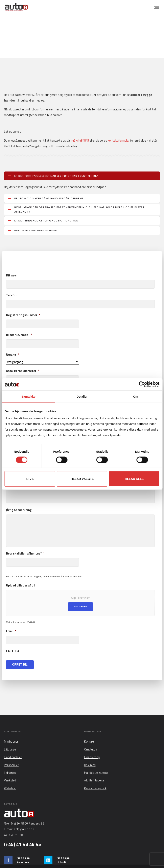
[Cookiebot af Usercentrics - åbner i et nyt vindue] (142, 384)
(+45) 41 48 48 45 (23, 833)
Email (11, 620)
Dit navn (12, 264)
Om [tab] (136, 396)
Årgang (13, 343)
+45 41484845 (80, 129)
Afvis (30, 479)
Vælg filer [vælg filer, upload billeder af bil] (80, 595)
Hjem (63, 26)
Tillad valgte (82, 479)
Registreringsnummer (23, 304)
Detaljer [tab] (82, 396)
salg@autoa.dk (24, 818)
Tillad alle (134, 479)
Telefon (12, 284)
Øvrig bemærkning (19, 499)
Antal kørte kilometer (23, 359)
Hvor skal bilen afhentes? (25, 542)
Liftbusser (73, 26)
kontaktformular (119, 129)
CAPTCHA (13, 639)
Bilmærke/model (19, 323)
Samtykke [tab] (28, 396)
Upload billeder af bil (21, 574)
